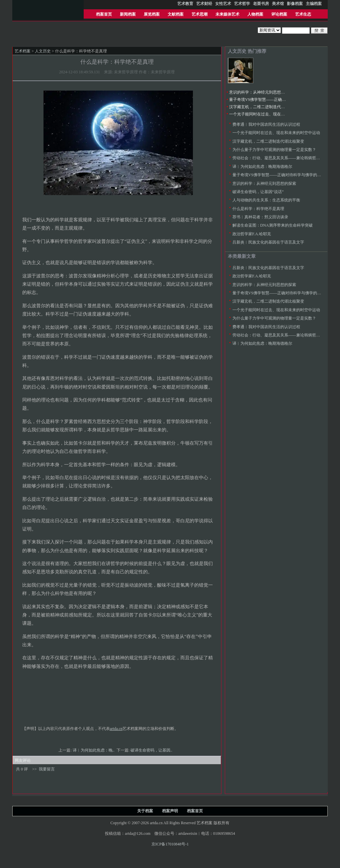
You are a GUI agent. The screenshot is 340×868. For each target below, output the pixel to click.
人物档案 (255, 14)
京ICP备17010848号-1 (170, 844)
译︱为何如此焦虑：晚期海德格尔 (262, 167)
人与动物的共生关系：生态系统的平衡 (266, 200)
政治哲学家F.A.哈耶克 (252, 234)
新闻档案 (128, 14)
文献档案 (176, 14)
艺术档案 (23, 51)
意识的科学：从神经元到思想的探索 (261, 92)
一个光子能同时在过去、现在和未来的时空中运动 (273, 114)
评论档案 (279, 14)
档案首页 (104, 14)
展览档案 (152, 14)
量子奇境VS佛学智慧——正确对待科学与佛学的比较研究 (279, 100)
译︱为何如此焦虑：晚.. (94, 750)
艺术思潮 (200, 14)
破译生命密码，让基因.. (152, 750)
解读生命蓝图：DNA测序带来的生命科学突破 (273, 225)
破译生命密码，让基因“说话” (258, 192)
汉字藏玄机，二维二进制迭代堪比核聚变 (265, 107)
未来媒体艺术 (227, 14)
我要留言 (47, 769)
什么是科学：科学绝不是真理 (258, 209)
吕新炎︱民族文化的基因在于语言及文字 (268, 242)
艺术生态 (303, 14)
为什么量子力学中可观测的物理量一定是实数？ (274, 150)
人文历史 (43, 51)
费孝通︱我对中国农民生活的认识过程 (266, 124)
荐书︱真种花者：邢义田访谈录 (260, 217)
